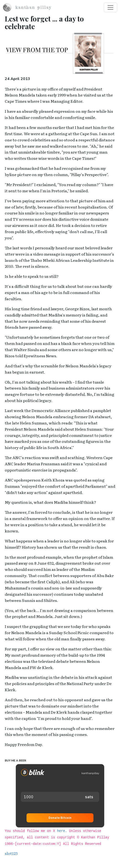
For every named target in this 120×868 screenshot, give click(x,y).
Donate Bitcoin (60, 818)
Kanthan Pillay (33, 7)
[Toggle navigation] (110, 7)
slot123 (11, 853)
